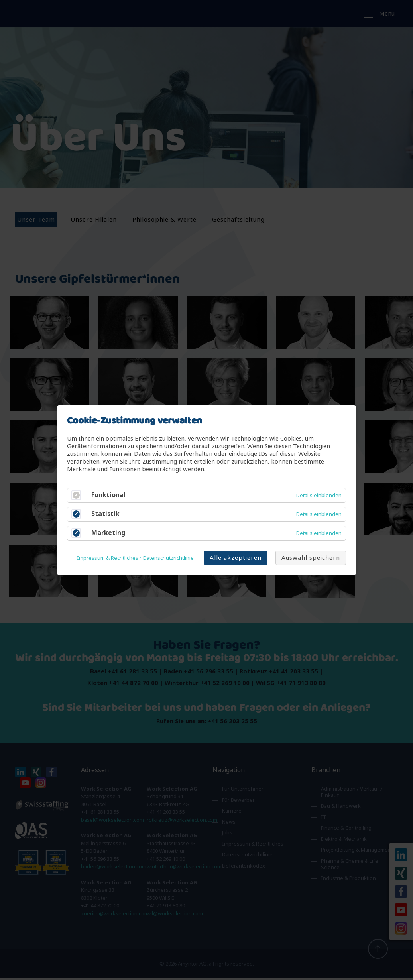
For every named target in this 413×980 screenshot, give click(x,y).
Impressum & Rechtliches (108, 558)
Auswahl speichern (311, 557)
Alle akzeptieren (236, 557)
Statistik (105, 514)
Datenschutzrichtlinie (168, 558)
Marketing (108, 532)
